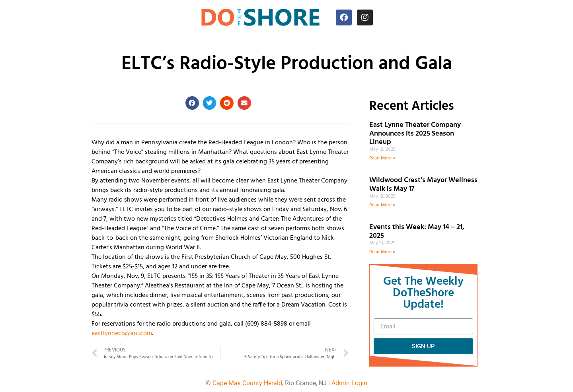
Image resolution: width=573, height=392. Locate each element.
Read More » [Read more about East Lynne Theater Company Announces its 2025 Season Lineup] (382, 158)
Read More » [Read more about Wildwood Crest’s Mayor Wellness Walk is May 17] (382, 205)
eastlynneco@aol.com (122, 334)
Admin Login (349, 383)
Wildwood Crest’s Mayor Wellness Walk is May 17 (423, 185)
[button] (192, 103)
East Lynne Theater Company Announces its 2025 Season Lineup (415, 134)
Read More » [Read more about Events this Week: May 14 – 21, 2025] (382, 252)
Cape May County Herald (247, 383)
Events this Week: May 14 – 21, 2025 (417, 232)
